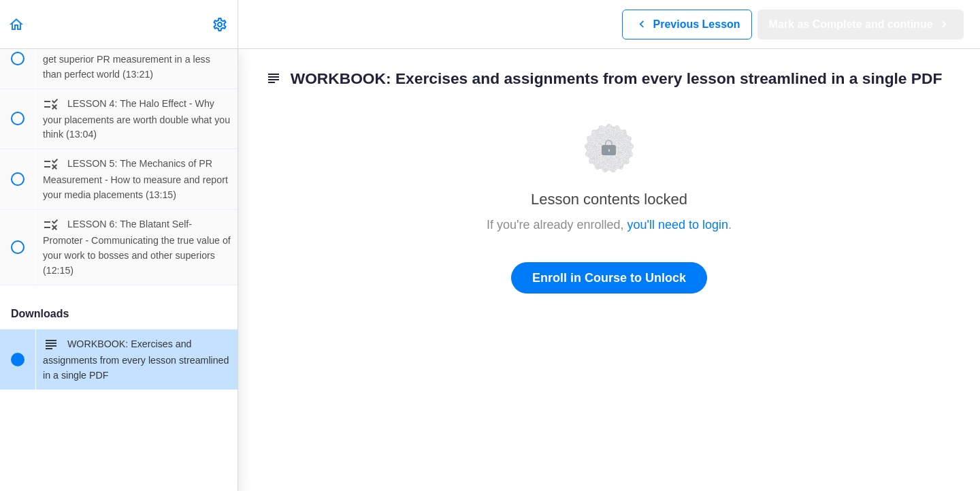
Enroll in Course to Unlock (609, 278)
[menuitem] (220, 24)
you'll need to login (678, 225)
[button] (17, 24)
